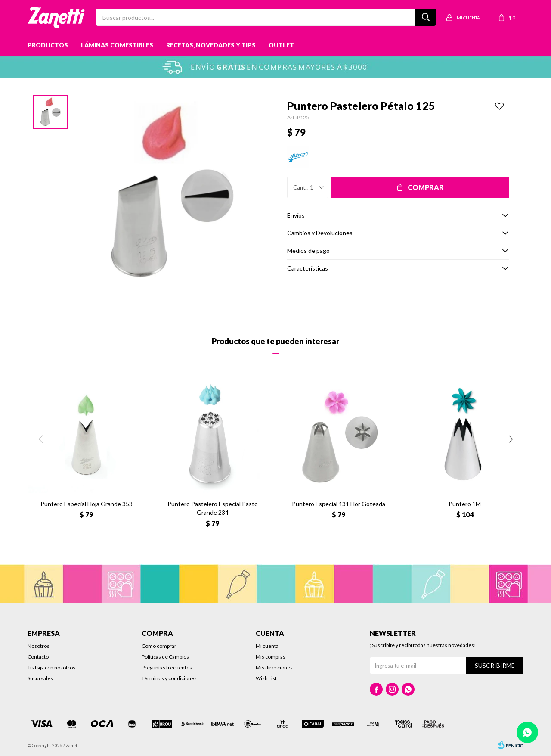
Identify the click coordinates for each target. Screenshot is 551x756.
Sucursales (40, 678)
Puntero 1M (465, 504)
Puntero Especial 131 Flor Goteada (339, 504)
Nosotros (39, 646)
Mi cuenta (267, 646)
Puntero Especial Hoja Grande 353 (87, 504)
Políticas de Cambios (165, 657)
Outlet (281, 45)
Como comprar (159, 646)
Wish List (266, 678)
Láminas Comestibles (117, 45)
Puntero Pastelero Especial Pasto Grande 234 (213, 508)
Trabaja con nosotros (51, 667)
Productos (48, 45)
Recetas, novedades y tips (211, 45)
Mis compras (271, 657)
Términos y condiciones (169, 678)
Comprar (426, 187)
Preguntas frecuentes (167, 667)
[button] (511, 439)
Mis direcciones (274, 667)
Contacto (38, 657)
